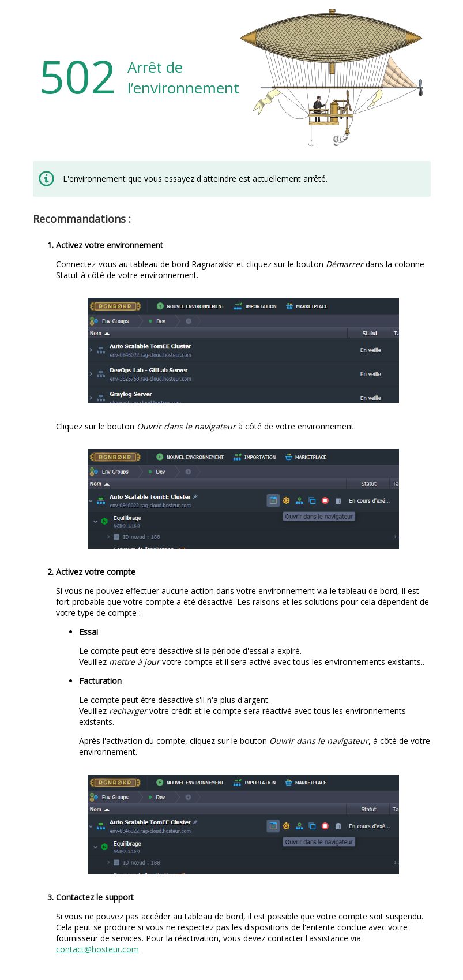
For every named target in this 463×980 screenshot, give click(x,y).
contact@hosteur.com (97, 949)
